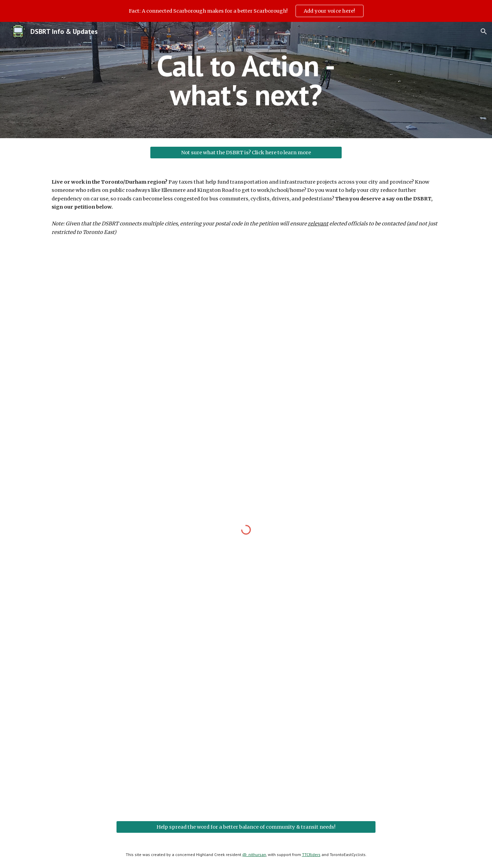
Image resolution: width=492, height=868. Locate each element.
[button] (484, 31)
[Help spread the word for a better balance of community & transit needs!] (246, 827)
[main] (246, 80)
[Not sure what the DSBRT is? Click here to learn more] (246, 152)
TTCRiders (311, 854)
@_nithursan (254, 854)
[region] (246, 11)
